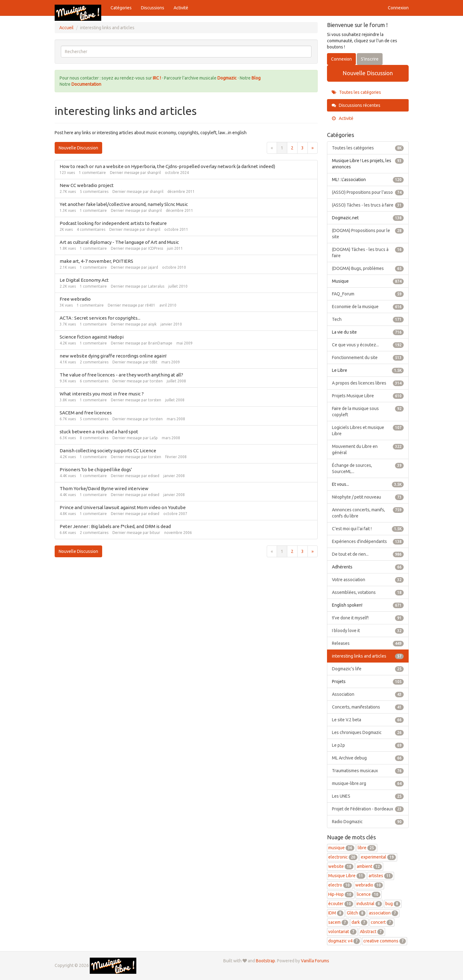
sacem (338, 922)
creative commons (385, 941)
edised (154, 476)
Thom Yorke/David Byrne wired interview (104, 488)
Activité (181, 8)
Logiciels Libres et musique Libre (368, 430)
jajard (153, 267)
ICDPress (156, 248)
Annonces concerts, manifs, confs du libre (368, 513)
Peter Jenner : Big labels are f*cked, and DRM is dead (115, 526)
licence (369, 894)
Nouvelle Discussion (78, 148)
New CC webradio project (87, 185)
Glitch (356, 913)
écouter (341, 904)
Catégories (121, 8)
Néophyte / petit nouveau (368, 497)
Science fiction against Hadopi (92, 337)
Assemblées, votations (368, 592)
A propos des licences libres (368, 383)
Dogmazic (227, 78)
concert (382, 922)
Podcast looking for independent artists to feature (113, 223)
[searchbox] (186, 52)
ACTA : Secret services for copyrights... (100, 318)
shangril (154, 173)
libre (367, 848)
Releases (368, 643)
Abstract (372, 932)
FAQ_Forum (368, 294)
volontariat (342, 932)
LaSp (154, 438)
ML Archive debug (368, 758)
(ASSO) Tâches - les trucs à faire (368, 205)
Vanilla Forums (315, 961)
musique (341, 848)
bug (393, 904)
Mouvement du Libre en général (368, 449)
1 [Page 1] (282, 148)
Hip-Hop (341, 894)
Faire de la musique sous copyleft (368, 411)
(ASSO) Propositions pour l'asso (368, 192)
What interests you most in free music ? (102, 394)
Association (368, 694)
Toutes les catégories (356, 92)
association (384, 913)
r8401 (150, 305)
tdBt (154, 362)
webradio (369, 885)
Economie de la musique (368, 307)
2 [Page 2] (292, 148)
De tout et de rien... (368, 554)
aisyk (152, 324)
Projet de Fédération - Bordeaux (368, 809)
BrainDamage (160, 343)
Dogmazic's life (368, 669)
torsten (156, 381)
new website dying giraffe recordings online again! (113, 356)
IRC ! (157, 78)
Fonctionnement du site (368, 358)
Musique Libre (347, 876)
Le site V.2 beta (368, 720)
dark (359, 922)
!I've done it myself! (368, 618)
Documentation (86, 84)
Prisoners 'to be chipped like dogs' (96, 469)
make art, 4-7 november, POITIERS (96, 261)
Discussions (153, 8)
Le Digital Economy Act (84, 280)
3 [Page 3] (302, 148)
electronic (343, 857)
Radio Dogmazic (368, 822)
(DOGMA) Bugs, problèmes (368, 268)
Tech (368, 319)
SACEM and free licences (86, 413)
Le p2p (368, 745)
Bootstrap (266, 961)
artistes (381, 876)
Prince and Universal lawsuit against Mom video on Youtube (123, 507)
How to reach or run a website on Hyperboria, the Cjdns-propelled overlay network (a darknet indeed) (167, 166)
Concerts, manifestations (368, 707)
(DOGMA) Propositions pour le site (368, 233)
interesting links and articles (368, 656)
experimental (378, 857)
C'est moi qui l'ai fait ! (368, 529)
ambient (369, 866)
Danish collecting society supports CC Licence (108, 451)
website (341, 866)
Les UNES (368, 796)
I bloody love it (368, 631)
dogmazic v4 (344, 941)
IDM (336, 913)
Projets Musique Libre (368, 396)
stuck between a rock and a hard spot (99, 432)
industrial (369, 904)
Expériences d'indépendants (368, 541)
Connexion (398, 8)
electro (340, 885)
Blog (256, 78)
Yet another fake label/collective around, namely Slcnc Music (124, 204)
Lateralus (156, 286)
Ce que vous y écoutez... (368, 345)
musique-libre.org (368, 783)
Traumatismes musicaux (368, 771)
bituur (155, 533)
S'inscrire (370, 59)
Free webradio (75, 299)
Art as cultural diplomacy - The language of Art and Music (119, 242)
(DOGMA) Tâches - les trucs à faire (368, 252)
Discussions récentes (356, 105)
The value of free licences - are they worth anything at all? (121, 375)
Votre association (368, 580)
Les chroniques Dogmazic (368, 732)
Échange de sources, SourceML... (368, 468)
